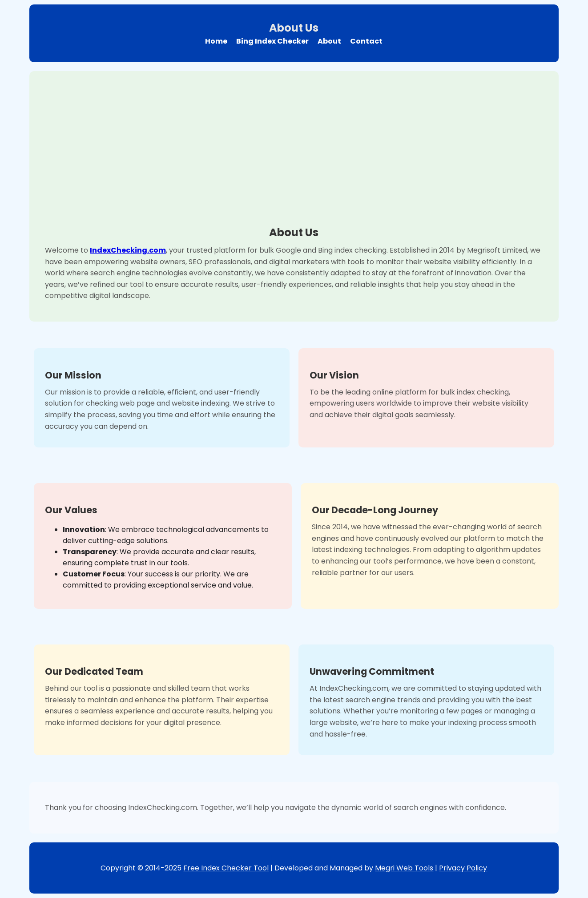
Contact (366, 41)
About (329, 41)
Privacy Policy (463, 868)
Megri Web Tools (404, 868)
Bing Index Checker (272, 41)
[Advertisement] (294, 153)
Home (216, 41)
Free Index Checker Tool (226, 868)
